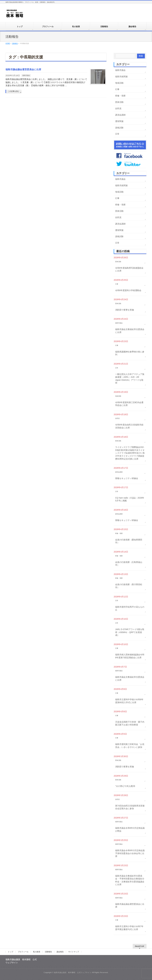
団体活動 (119, 102)
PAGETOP (140, 946)
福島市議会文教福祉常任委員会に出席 (130, 331)
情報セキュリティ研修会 (127, 478)
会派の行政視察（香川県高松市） (129, 586)
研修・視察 (120, 96)
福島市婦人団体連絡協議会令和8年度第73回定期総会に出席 (130, 656)
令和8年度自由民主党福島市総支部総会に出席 (129, 426)
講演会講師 (120, 115)
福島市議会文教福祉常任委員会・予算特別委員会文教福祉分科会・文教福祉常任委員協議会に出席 (130, 880)
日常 (117, 134)
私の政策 (37, 952)
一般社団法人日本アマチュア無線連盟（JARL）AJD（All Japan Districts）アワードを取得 (130, 379)
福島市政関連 (121, 77)
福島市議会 (26, 75)
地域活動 (119, 83)
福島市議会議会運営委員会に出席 (23, 69)
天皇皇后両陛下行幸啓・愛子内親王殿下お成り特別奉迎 (130, 723)
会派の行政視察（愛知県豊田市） (129, 541)
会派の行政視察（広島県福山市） (129, 564)
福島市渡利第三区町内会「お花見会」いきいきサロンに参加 (130, 746)
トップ (11, 952)
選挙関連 (119, 121)
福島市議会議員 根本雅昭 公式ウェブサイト (73, 972)
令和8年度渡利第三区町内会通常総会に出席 (129, 404)
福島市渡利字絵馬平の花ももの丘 (130, 608)
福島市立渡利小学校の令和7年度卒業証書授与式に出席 (129, 928)
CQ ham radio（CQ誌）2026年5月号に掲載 (130, 499)
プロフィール (23, 952)
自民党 (118, 108)
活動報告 (48, 952)
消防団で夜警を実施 (125, 310)
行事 (117, 89)
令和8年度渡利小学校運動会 (128, 290)
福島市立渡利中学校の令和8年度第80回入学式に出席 (129, 701)
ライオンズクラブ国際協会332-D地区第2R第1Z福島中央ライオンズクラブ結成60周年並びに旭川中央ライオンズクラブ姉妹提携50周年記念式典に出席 (130, 453)
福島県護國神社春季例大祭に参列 (130, 353)
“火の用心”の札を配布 (125, 786)
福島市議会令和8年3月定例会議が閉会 (130, 829)
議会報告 (60, 952)
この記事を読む (13, 91)
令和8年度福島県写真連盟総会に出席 (129, 269)
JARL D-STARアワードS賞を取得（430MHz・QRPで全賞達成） (130, 632)
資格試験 (119, 128)
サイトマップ (74, 952)
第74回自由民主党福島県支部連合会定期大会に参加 (130, 807)
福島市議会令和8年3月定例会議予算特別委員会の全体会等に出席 (130, 853)
